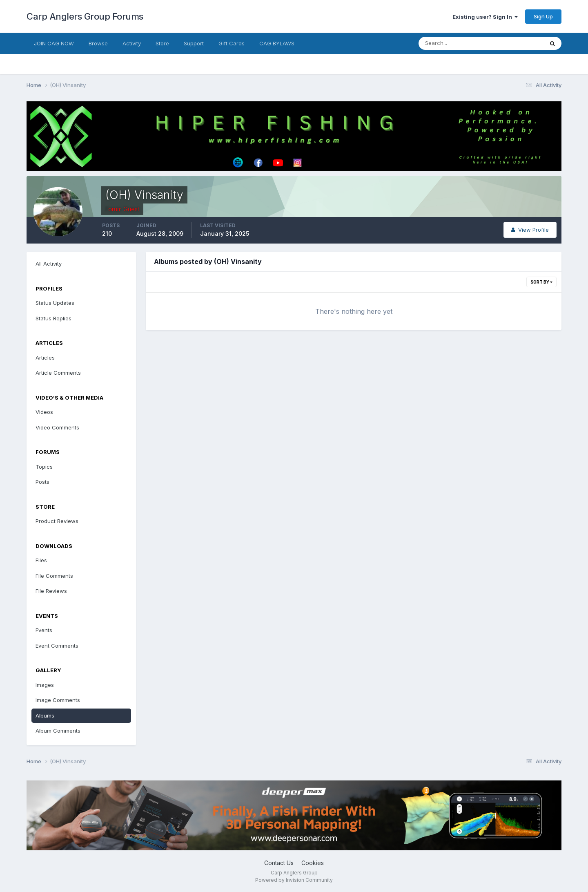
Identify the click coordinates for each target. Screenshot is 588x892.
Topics (44, 467)
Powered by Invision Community (294, 880)
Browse (98, 43)
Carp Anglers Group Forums (85, 16)
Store (162, 43)
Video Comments (57, 427)
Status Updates (55, 303)
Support (194, 43)
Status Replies (53, 318)
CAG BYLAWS (277, 43)
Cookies (313, 863)
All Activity (49, 264)
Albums (45, 715)
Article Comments (58, 373)
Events (44, 630)
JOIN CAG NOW (54, 43)
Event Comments (57, 646)
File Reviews (51, 591)
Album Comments (58, 731)
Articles (45, 358)
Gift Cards (232, 43)
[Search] (454, 43)
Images (45, 685)
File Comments (54, 576)
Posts (42, 482)
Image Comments (58, 700)
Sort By (541, 282)
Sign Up (543, 16)
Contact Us (279, 863)
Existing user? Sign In (485, 17)
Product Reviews (57, 521)
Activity (132, 43)
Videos (44, 412)
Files (41, 560)
